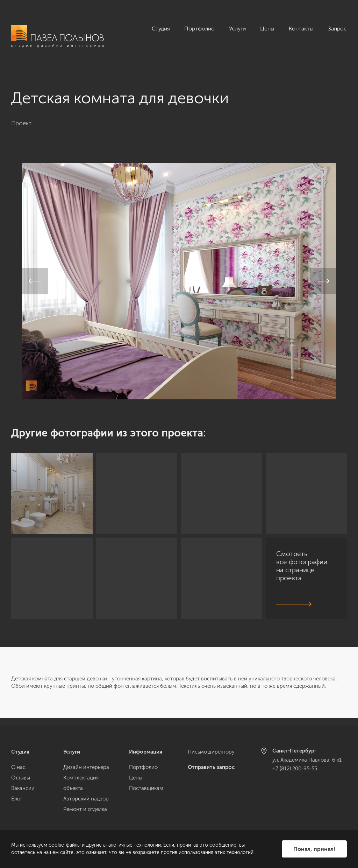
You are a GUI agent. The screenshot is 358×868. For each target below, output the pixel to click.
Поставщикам (146, 788)
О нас (18, 767)
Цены (267, 29)
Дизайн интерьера (86, 767)
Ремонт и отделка (85, 809)
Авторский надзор (86, 799)
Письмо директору (211, 752)
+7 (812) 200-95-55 (295, 769)
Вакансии (23, 788)
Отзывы (21, 778)
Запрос (337, 29)
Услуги (237, 29)
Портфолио (199, 29)
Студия (161, 29)
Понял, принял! (314, 849)
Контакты (301, 29)
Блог (17, 799)
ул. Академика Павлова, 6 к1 (307, 760)
